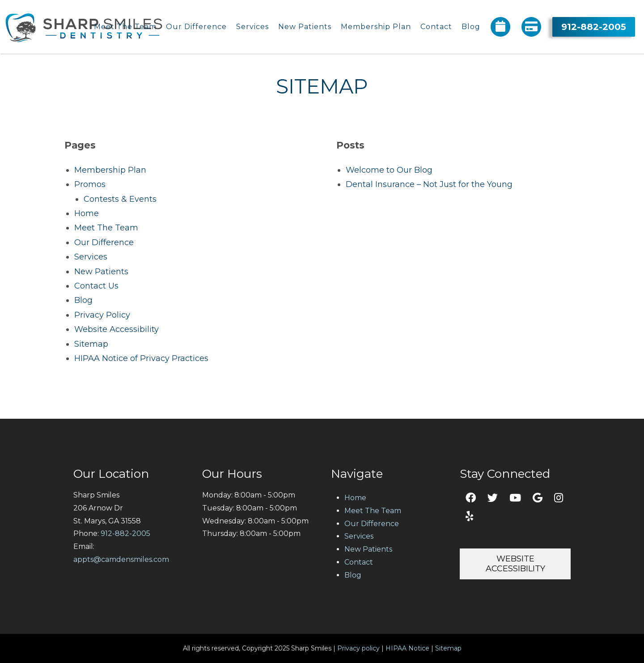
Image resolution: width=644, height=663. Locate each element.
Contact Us (96, 286)
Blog (83, 300)
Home (87, 213)
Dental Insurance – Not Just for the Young (429, 184)
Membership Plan (110, 170)
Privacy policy (358, 648)
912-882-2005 (594, 25)
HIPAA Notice (407, 648)
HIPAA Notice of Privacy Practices (141, 358)
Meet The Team (106, 228)
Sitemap (91, 344)
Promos (90, 184)
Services (91, 257)
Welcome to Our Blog (389, 170)
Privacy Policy (102, 315)
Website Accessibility (117, 329)
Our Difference (104, 242)
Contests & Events (120, 199)
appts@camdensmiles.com (121, 559)
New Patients (101, 272)
